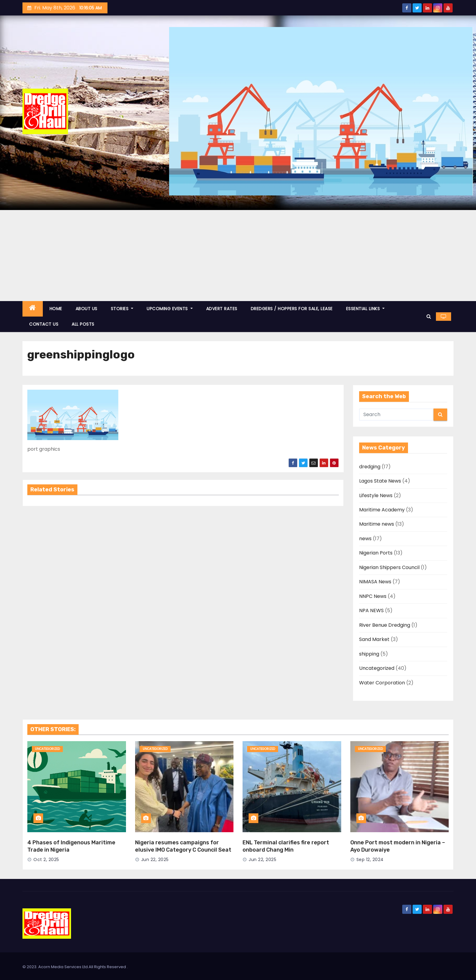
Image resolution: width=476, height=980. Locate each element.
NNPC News (373, 596)
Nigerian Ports (376, 553)
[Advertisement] (238, 256)
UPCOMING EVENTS (170, 309)
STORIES (122, 309)
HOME (56, 309)
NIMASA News (375, 582)
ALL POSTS (83, 324)
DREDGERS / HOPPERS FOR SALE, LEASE (292, 309)
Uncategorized (377, 668)
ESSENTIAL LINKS (365, 309)
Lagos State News (380, 481)
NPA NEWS (371, 610)
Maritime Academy (382, 510)
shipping (369, 654)
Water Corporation (382, 683)
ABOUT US (87, 309)
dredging (370, 467)
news (365, 539)
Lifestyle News (376, 495)
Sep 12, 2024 (370, 860)
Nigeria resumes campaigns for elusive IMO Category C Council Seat (183, 846)
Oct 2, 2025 (46, 860)
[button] (429, 316)
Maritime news (377, 524)
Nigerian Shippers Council (389, 567)
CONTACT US (44, 324)
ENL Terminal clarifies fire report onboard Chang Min (286, 846)
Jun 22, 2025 (155, 860)
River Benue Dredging (385, 625)
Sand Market (374, 639)
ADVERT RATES (222, 309)
